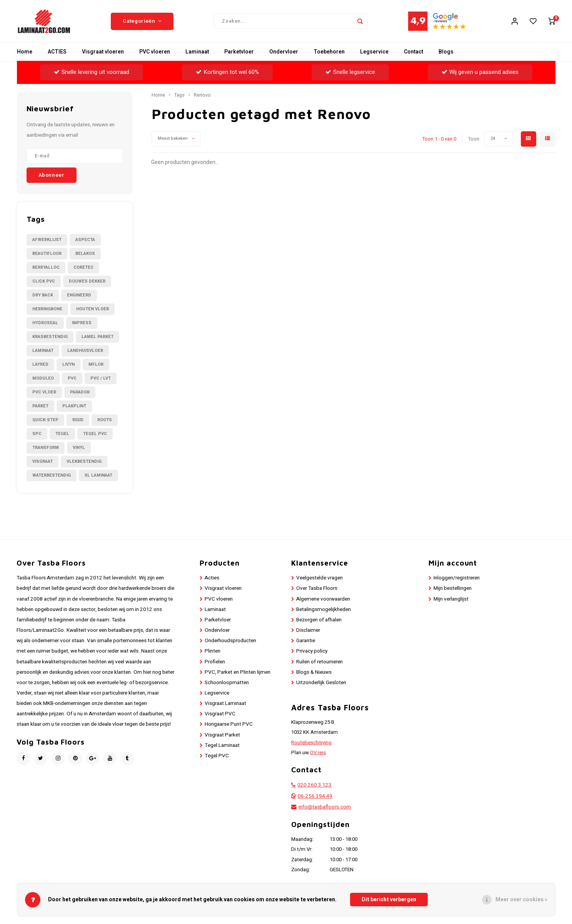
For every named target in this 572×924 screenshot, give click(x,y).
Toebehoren (329, 52)
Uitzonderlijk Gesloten (321, 683)
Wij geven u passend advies (480, 72)
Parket (40, 406)
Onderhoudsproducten (230, 641)
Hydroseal (45, 323)
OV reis (318, 753)
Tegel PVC (95, 434)
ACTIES (57, 52)
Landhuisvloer (85, 351)
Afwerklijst (47, 240)
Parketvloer (239, 52)
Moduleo (43, 378)
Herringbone (47, 309)
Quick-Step (45, 420)
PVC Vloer (44, 392)
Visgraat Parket (222, 735)
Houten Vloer (93, 309)
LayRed (40, 364)
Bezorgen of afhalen (319, 620)
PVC (72, 378)
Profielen (215, 662)
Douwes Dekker (87, 281)
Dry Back (43, 295)
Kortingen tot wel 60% (227, 72)
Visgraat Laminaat (225, 703)
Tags (179, 95)
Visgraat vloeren (103, 52)
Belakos (85, 254)
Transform (46, 448)
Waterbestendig (52, 475)
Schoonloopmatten (227, 683)
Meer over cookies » (521, 900)
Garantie (306, 641)
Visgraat (43, 461)
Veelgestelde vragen (319, 578)
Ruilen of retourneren (319, 662)
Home (25, 52)
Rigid (78, 420)
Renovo (202, 95)
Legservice (374, 52)
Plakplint (74, 406)
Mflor (96, 364)
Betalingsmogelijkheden (324, 609)
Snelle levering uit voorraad (92, 72)
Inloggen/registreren (457, 578)
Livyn (68, 364)
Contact (414, 52)
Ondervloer (284, 52)
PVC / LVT (101, 378)
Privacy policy (312, 651)
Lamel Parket (98, 337)
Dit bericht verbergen (389, 900)
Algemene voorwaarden (323, 599)
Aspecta (85, 240)
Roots (105, 420)
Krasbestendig (50, 337)
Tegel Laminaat (222, 745)
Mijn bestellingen (453, 588)
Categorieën (142, 21)
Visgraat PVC (220, 714)
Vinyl (79, 448)
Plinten (213, 651)
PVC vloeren (155, 52)
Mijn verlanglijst (451, 599)
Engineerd (79, 295)
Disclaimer (308, 630)
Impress (82, 323)
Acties (212, 578)
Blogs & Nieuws (314, 672)
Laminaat (197, 52)
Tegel (62, 434)
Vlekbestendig (84, 461)
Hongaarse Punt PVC (229, 724)
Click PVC (44, 281)
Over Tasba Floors (317, 588)
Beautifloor (47, 254)
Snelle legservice (350, 72)
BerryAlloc (46, 267)
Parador (80, 392)
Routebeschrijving (311, 743)
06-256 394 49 (315, 796)
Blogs (446, 52)
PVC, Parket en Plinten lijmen (238, 672)
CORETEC (83, 267)
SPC (37, 434)
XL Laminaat (98, 475)
